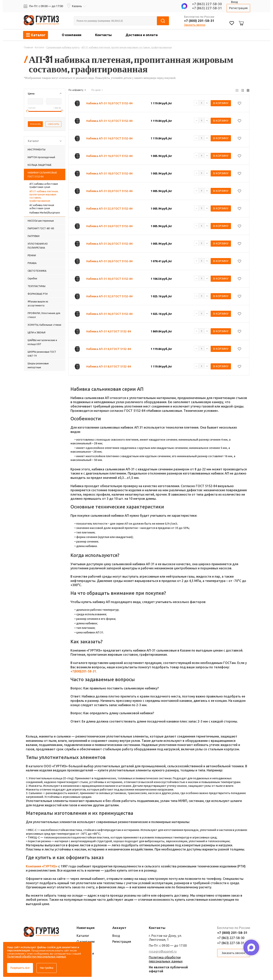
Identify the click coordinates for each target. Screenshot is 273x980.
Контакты (103, 35)
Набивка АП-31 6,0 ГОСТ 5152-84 (109, 349)
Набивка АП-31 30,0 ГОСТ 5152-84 (109, 279)
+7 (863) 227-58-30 (207, 4)
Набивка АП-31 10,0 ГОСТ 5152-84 (109, 103)
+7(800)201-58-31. (84, 671)
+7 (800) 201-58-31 (199, 21)
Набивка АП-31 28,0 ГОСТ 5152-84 (109, 261)
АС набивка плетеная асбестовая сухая (42, 207)
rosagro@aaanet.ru (163, 951)
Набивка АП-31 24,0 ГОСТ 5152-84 (109, 226)
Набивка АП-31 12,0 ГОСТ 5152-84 (109, 121)
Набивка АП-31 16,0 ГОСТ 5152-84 (109, 156)
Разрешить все (20, 968)
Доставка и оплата (142, 35)
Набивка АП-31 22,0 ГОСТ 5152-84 (109, 209)
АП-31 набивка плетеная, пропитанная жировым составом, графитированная (44, 196)
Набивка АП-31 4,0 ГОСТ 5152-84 (109, 331)
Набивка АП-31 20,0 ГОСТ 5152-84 (109, 191)
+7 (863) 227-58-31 (207, 8)
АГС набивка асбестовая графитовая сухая (44, 185)
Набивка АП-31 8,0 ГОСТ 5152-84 (109, 366)
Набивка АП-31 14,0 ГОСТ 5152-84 (109, 138)
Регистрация (238, 8)
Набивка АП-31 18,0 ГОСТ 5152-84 (109, 173)
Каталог (83, 936)
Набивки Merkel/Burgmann (45, 213)
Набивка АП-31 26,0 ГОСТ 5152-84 (109, 244)
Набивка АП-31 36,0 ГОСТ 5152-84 (109, 314)
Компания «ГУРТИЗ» (42, 866)
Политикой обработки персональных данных (37, 957)
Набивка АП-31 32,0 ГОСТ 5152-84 (109, 296)
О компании (72, 35)
